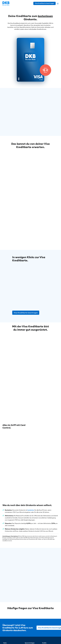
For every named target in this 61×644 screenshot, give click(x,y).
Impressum (34, 639)
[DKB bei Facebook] (51, 632)
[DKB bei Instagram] (47, 632)
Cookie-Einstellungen (46, 639)
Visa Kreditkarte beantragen (26, 312)
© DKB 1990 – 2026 (13, 639)
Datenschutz (25, 639)
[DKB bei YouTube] (43, 632)
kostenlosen (45, 16)
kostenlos (31, 465)
